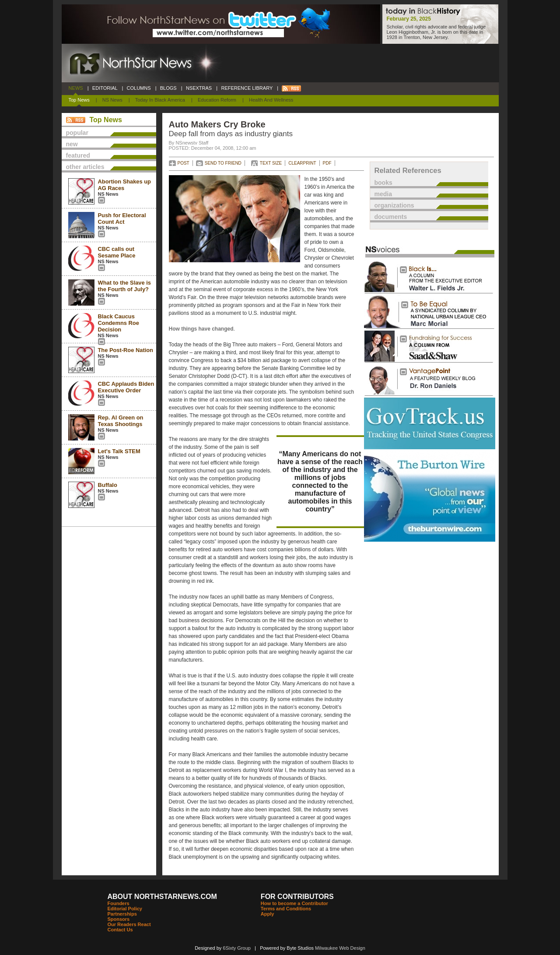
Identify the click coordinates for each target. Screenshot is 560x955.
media (383, 194)
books (383, 183)
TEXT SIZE (271, 163)
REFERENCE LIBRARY (247, 88)
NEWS (76, 88)
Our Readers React (129, 924)
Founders (119, 903)
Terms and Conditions (286, 909)
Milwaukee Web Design (340, 948)
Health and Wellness (271, 100)
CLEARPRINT (302, 163)
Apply (268, 914)
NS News (112, 100)
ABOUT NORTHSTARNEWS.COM (162, 897)
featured (78, 155)
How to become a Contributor (294, 903)
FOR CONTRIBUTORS (297, 897)
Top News (79, 100)
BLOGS (168, 88)
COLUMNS (138, 88)
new (72, 144)
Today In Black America (160, 100)
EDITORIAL (105, 88)
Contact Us (120, 930)
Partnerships (122, 914)
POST (184, 163)
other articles (85, 167)
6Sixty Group (237, 948)
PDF (327, 163)
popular (77, 133)
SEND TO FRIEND (223, 163)
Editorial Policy (125, 909)
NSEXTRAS (199, 88)
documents (391, 217)
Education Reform (217, 100)
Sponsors (119, 919)
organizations (394, 205)
